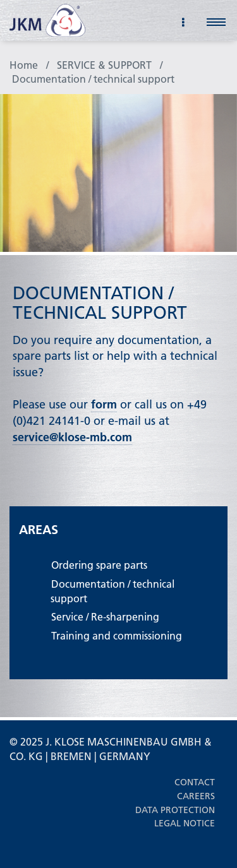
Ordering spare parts (99, 565)
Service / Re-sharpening (105, 616)
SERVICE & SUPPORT (104, 65)
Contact (195, 782)
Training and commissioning (117, 635)
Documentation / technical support (93, 79)
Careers (196, 796)
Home (24, 65)
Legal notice (185, 823)
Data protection (175, 810)
